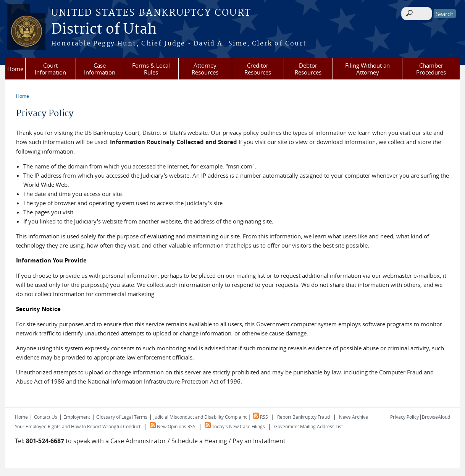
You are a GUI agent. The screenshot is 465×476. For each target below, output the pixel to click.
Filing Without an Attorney (367, 69)
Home (15, 69)
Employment (77, 417)
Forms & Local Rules (151, 69)
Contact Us (46, 417)
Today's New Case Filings (235, 426)
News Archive (354, 417)
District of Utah (104, 29)
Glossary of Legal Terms (122, 417)
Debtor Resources (308, 69)
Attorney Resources (205, 69)
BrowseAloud (436, 417)
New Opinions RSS (173, 426)
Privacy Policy (404, 417)
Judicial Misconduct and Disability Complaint (200, 417)
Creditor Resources (258, 69)
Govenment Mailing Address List (308, 426)
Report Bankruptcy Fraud (304, 417)
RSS (260, 417)
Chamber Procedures (431, 69)
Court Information (50, 69)
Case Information (100, 69)
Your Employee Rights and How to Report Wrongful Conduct (78, 426)
